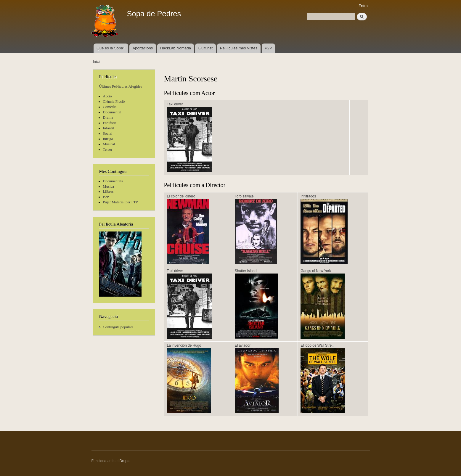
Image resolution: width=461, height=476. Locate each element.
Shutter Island (246, 271)
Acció (107, 96)
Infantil (108, 128)
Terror (107, 149)
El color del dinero (181, 196)
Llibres (108, 192)
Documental (112, 112)
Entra (363, 6)
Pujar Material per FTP (120, 202)
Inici (96, 61)
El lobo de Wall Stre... (318, 345)
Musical (109, 144)
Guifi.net (205, 48)
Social (107, 134)
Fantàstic (110, 123)
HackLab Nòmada (176, 48)
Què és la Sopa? (111, 48)
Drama (108, 118)
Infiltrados (308, 196)
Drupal (125, 461)
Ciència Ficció (114, 102)
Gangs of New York (316, 271)
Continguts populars (118, 327)
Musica (108, 186)
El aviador (243, 345)
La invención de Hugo (184, 345)
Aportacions (143, 48)
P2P (268, 48)
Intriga (108, 139)
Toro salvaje (244, 196)
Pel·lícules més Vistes (239, 48)
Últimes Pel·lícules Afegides (121, 86)
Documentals (113, 181)
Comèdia (110, 107)
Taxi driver (175, 104)
